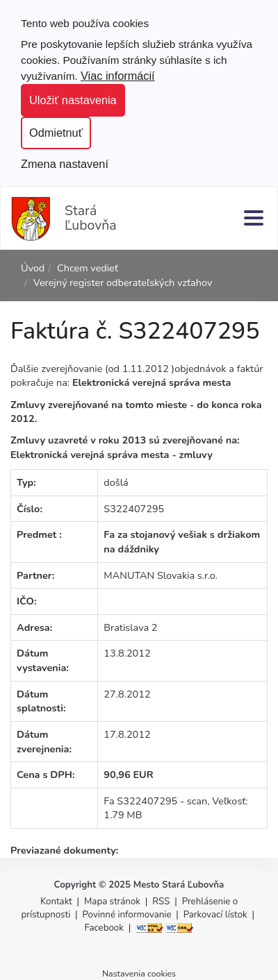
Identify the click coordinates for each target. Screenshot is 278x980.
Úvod (33, 268)
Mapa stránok (112, 902)
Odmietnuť (56, 133)
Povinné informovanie (127, 915)
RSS (162, 902)
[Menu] (254, 218)
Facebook (104, 928)
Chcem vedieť (88, 268)
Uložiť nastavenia (73, 100)
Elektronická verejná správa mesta (152, 382)
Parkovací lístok (215, 915)
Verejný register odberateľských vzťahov (123, 282)
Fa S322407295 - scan (155, 801)
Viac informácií (118, 76)
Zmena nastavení (65, 164)
